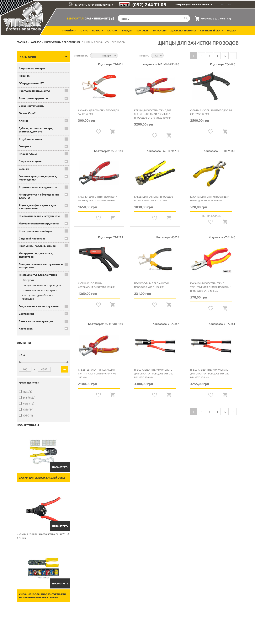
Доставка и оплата (183, 30)
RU (229, 4)
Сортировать (81, 56)
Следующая (233, 56)
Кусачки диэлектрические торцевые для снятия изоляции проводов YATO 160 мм (211, 287)
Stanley (29, 397)
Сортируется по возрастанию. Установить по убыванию (122, 55)
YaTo (28, 409)
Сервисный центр (212, 30)
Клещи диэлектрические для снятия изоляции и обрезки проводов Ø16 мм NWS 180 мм (153, 114)
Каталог (113, 30)
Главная (22, 42)
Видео (231, 30)
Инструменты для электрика (62, 42)
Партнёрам (69, 30)
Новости (98, 30)
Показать (144, 56)
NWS (28, 392)
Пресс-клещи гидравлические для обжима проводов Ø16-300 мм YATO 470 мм (154, 373)
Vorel (29, 403)
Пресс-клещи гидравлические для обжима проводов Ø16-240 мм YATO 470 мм (210, 373)
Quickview (113, 132)
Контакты (143, 30)
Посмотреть (60, 467)
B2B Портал (75, 18)
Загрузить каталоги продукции (91, 4)
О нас (84, 30)
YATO (28, 415)
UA (223, 4)
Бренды (127, 30)
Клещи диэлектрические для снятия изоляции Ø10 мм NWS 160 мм (97, 373)
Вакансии (160, 30)
